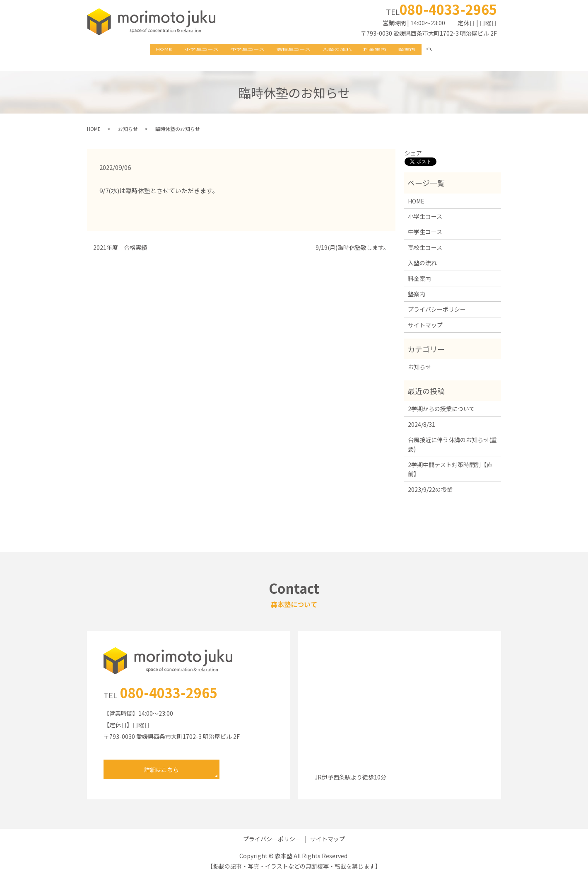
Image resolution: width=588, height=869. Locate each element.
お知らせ (128, 120)
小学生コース (193, 50)
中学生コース (243, 50)
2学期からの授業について (441, 400)
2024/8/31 (422, 416)
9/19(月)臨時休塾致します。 (352, 239)
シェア (413, 145)
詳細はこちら (161, 761)
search (450, 50)
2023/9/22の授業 (430, 481)
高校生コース (294, 50)
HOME (151, 50)
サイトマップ (425, 317)
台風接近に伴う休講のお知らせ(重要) (452, 436)
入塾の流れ (342, 50)
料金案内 (384, 50)
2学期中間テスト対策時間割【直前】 (450, 461)
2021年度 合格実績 (120, 239)
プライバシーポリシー (437, 301)
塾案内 (420, 50)
